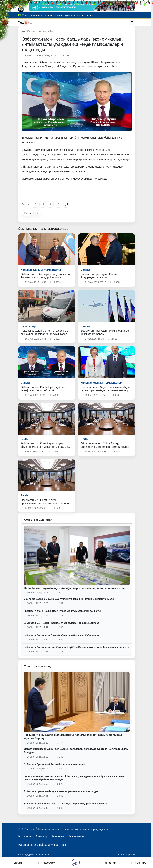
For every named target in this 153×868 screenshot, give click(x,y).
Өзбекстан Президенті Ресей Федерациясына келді (54, 764)
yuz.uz (132, 855)
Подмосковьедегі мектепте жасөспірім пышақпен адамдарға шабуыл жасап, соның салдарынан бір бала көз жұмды (74, 778)
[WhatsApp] (58, 204)
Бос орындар (77, 836)
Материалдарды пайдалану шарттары (42, 845)
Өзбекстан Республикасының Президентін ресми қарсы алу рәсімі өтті (66, 804)
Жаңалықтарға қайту (38, 31)
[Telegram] (35, 204)
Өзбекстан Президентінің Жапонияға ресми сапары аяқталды (61, 791)
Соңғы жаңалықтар (38, 520)
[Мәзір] (132, 22)
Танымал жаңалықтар (40, 666)
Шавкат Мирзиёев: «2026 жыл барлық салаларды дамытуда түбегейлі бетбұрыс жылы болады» (76, 751)
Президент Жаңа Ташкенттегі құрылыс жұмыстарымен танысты (62, 611)
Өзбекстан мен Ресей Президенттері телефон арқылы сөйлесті (62, 623)
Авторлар (42, 836)
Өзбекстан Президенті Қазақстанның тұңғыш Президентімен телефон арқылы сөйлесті (76, 647)
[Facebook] (43, 204)
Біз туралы (25, 836)
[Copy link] (66, 204)
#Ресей (28, 213)
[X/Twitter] (50, 204)
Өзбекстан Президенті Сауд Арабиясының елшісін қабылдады (62, 635)
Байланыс (58, 836)
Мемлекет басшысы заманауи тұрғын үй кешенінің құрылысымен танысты (69, 599)
